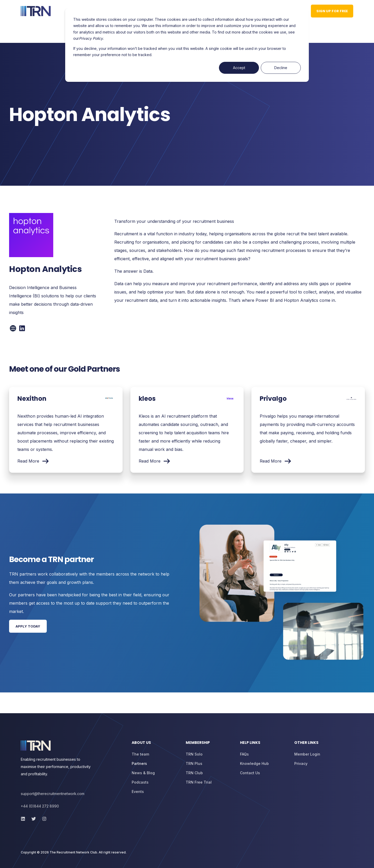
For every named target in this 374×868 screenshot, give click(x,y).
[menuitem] (156, 745)
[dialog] (187, 45)
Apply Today (28, 626)
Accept (239, 68)
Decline (281, 68)
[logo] (36, 746)
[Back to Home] (36, 11)
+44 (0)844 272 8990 (40, 806)
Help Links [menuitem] (250, 743)
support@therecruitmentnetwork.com (53, 794)
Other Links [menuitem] (306, 743)
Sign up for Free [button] (332, 11)
